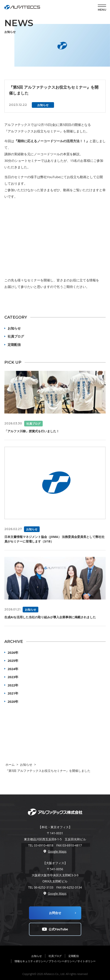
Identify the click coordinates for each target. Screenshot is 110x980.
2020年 (13, 701)
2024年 (13, 669)
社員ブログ (16, 336)
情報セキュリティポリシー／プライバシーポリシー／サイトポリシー (55, 961)
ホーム (10, 765)
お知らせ (14, 328)
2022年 (13, 685)
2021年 (13, 693)
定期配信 (14, 345)
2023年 (13, 677)
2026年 (13, 652)
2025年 (13, 661)
